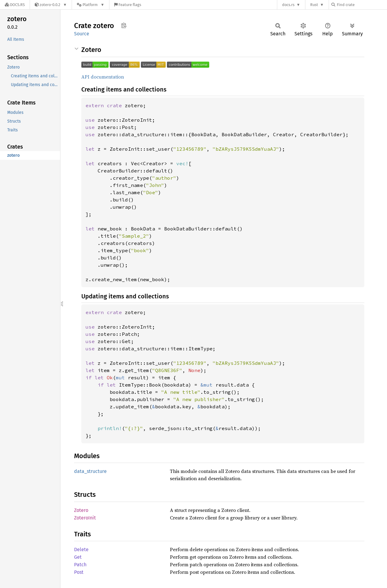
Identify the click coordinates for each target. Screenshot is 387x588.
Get (78, 557)
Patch (80, 565)
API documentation (103, 77)
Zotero (81, 510)
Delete (81, 549)
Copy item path (124, 25)
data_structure (90, 471)
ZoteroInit (85, 518)
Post (79, 572)
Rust (314, 5)
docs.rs (288, 5)
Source (82, 34)
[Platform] (91, 5)
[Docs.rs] (15, 5)
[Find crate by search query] (362, 5)
